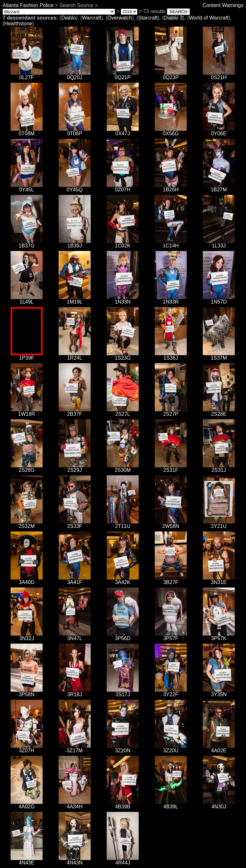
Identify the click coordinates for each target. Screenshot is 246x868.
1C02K (123, 243)
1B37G (27, 243)
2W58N (171, 524)
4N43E (27, 860)
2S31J (219, 468)
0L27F (27, 75)
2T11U (123, 524)
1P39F (27, 356)
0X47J (123, 131)
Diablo (68, 18)
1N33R (171, 300)
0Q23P (171, 75)
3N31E (219, 580)
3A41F (75, 580)
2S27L (123, 412)
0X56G (171, 131)
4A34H (75, 804)
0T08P (75, 131)
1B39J (75, 243)
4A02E (219, 748)
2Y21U (219, 524)
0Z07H (123, 187)
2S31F (171, 468)
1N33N (123, 300)
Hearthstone (18, 24)
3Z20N (123, 748)
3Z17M (75, 748)
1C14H (171, 243)
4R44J (123, 860)
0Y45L (27, 187)
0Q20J (75, 75)
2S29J (75, 468)
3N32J (27, 636)
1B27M (219, 187)
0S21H (219, 75)
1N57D (219, 300)
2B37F (75, 412)
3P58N (27, 692)
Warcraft (92, 18)
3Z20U (171, 748)
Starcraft (148, 18)
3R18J (75, 692)
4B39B (123, 804)
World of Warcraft (209, 18)
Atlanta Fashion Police (28, 5)
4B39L (171, 804)
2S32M (27, 524)
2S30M (123, 468)
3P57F (171, 636)
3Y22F (171, 692)
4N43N (75, 860)
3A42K (123, 580)
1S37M (219, 356)
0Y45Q (75, 187)
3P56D (123, 636)
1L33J (219, 243)
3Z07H (27, 748)
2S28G (27, 468)
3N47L (75, 636)
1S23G (123, 356)
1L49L (27, 300)
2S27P (171, 412)
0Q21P (123, 75)
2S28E (219, 412)
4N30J (219, 804)
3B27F (171, 580)
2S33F (75, 524)
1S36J (171, 356)
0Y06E (219, 131)
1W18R (27, 412)
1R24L (75, 356)
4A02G (27, 804)
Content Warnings (223, 5)
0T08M (27, 131)
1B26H (171, 187)
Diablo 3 (173, 18)
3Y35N (219, 692)
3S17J (123, 692)
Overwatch (120, 18)
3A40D (27, 580)
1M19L (75, 300)
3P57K (219, 636)
